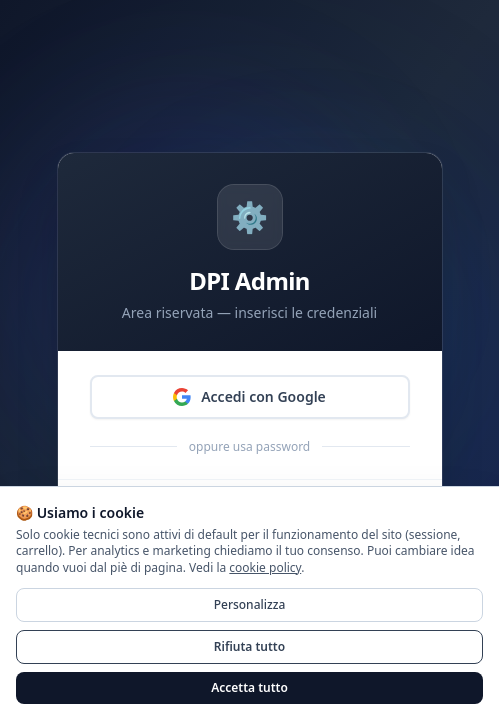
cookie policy (265, 567)
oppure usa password (249, 447)
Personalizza (250, 604)
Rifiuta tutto (249, 646)
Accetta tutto (249, 687)
